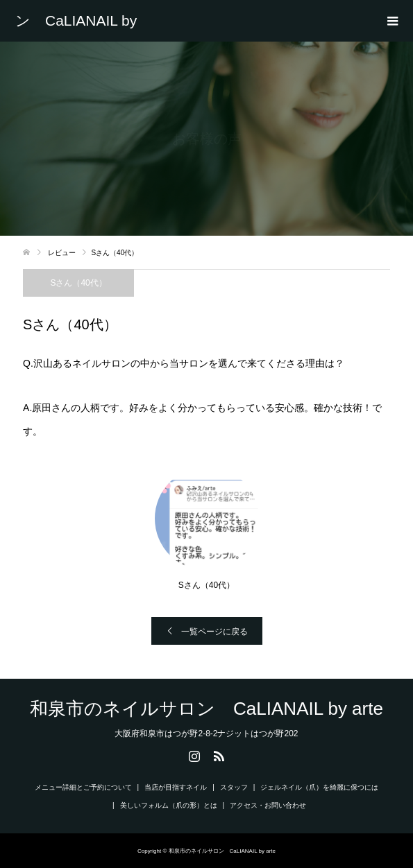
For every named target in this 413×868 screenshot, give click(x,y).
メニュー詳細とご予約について (83, 787)
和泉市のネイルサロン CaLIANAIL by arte (83, 21)
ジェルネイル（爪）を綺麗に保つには (319, 787)
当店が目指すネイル (176, 787)
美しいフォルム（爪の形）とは (169, 805)
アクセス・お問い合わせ (268, 805)
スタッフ (234, 787)
